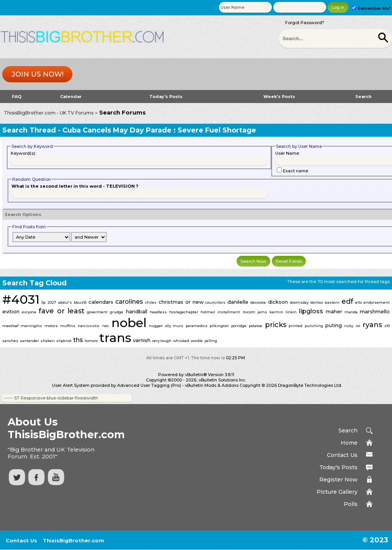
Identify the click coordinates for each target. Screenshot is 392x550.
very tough (162, 341)
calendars (101, 302)
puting (334, 325)
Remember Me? (371, 8)
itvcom (249, 312)
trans (115, 338)
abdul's (65, 302)
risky (349, 326)
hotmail (208, 312)
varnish (142, 340)
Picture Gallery (337, 492)
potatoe (256, 326)
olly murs (174, 326)
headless (158, 312)
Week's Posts (279, 97)
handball (137, 311)
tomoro (91, 341)
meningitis (31, 326)
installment (229, 312)
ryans (372, 325)
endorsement (377, 302)
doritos (317, 302)
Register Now (338, 480)
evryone (29, 312)
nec (106, 326)
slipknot (64, 341)
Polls (351, 504)
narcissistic (89, 326)
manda (351, 312)
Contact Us (342, 455)
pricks (276, 325)
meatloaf (10, 326)
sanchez (10, 341)
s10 (387, 326)
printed (296, 326)
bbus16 (80, 302)
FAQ (17, 97)
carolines (129, 302)
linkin (291, 312)
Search (363, 97)
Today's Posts (166, 97)
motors (51, 326)
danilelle (238, 302)
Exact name (292, 171)
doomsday (299, 302)
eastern (332, 302)
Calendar (71, 97)
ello (359, 302)
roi (358, 326)
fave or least (61, 311)
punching (314, 326)
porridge (239, 326)
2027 (52, 302)
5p (43, 302)
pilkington (219, 326)
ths (78, 340)
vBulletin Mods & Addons (212, 385)
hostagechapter (184, 312)
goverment (97, 312)
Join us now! (38, 74)
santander (29, 341)
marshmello (375, 311)
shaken (48, 341)
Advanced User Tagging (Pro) (149, 385)
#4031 (21, 299)
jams (262, 312)
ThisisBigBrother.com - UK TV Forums (49, 113)
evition (11, 311)
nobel (129, 323)
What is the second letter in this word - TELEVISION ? (75, 186)
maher (334, 311)
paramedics (197, 326)
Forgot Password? (305, 23)
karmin (276, 312)
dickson (278, 302)
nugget (156, 326)
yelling (211, 341)
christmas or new (181, 302)
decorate (258, 302)
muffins (68, 326)
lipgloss (311, 311)
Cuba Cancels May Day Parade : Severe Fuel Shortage (159, 130)
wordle (197, 341)
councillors (215, 302)
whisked (181, 341)
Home (349, 443)
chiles (151, 302)
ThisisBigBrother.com (73, 540)
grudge (117, 312)
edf (347, 301)
